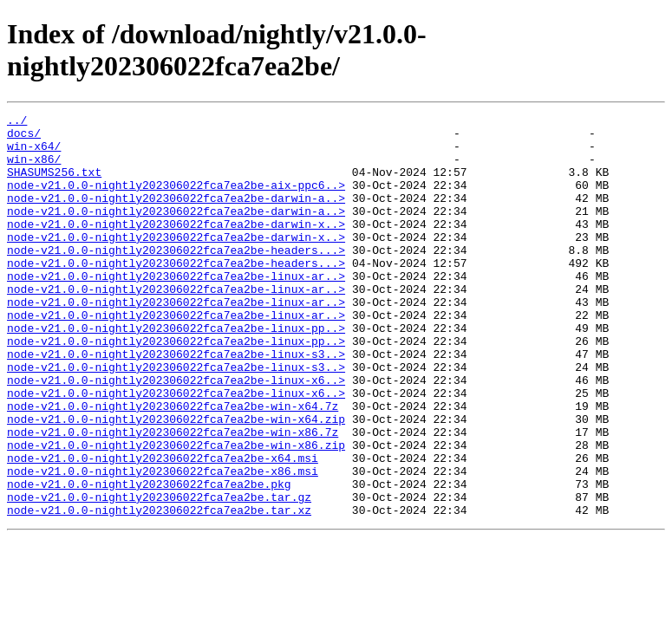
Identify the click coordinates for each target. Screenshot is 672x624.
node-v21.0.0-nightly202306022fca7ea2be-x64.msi (163, 528)
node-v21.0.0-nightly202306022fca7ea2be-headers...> (176, 278)
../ (17, 122)
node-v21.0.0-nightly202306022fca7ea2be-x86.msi (163, 543)
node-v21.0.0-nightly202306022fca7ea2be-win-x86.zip (176, 512)
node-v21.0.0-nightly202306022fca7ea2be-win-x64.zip (176, 481)
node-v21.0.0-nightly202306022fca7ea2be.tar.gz (159, 575)
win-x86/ (34, 169)
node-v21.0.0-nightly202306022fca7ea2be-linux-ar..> (176, 309)
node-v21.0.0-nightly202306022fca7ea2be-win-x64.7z (173, 465)
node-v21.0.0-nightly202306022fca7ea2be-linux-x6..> (176, 434)
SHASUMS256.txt (54, 185)
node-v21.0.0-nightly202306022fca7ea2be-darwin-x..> (176, 247)
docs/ (24, 138)
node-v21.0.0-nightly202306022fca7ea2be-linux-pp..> (176, 372)
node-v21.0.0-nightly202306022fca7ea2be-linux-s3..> (176, 403)
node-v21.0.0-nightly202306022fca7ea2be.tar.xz (159, 590)
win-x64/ (34, 153)
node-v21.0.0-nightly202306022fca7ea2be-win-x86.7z (173, 497)
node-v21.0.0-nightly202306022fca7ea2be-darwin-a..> (176, 216)
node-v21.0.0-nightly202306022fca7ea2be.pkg (149, 559)
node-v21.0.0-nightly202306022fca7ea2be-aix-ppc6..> (176, 200)
